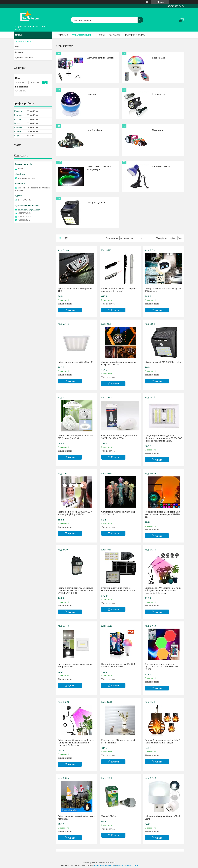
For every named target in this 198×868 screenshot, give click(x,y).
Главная (63, 35)
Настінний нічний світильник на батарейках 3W (75, 665)
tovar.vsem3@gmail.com (29, 210)
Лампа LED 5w (109, 816)
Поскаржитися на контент (105, 865)
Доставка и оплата (135, 35)
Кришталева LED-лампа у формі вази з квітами (118, 741)
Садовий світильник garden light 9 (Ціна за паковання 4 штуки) (163, 741)
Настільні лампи (161, 166)
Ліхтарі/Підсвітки (96, 203)
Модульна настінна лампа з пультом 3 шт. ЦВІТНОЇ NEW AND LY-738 (162, 666)
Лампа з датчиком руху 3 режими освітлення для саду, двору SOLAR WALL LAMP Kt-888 (76, 590)
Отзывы (19, 52)
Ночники (92, 94)
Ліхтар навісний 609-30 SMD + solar (163, 362)
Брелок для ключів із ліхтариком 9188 (75, 290)
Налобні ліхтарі (95, 130)
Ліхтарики (157, 130)
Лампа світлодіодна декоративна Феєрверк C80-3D (119, 363)
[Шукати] (140, 18)
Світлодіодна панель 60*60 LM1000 (76, 362)
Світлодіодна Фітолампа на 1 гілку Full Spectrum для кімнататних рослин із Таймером (76, 743)
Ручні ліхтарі (159, 94)
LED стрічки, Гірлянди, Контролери (99, 168)
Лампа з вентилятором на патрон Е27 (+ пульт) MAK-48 (75, 437)
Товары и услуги (82, 35)
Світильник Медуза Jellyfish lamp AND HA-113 (118, 513)
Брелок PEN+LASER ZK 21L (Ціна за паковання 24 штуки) (119, 290)
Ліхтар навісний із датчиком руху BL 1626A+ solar (164, 290)
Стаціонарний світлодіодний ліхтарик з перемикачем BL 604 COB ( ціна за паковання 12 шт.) (163, 438)
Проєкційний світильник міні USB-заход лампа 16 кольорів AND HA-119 (163, 514)
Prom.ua (112, 863)
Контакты (115, 35)
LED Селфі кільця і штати (100, 58)
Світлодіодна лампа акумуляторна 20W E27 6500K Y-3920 (119, 437)
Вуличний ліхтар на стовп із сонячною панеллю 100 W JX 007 (118, 589)
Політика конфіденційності (127, 865)
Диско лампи (159, 58)
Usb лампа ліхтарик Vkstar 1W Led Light (162, 817)
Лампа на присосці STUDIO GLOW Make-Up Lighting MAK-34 (75, 513)
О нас (102, 35)
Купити (72, 310)
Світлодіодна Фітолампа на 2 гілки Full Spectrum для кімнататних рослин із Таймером (163, 590)
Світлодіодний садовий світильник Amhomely (76, 817)
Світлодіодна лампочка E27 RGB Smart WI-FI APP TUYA (118, 665)
